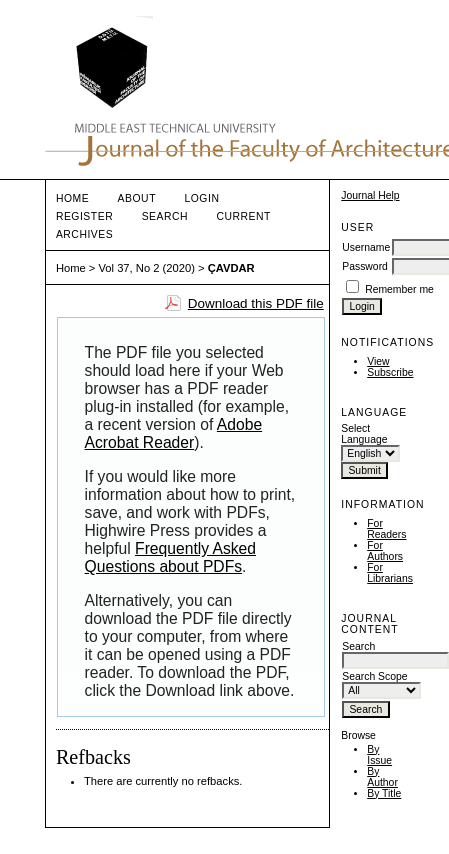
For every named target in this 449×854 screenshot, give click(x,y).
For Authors (385, 551)
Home (72, 198)
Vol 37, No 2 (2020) (146, 268)
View (378, 361)
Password (365, 266)
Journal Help (370, 195)
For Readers (386, 529)
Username (366, 247)
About (137, 198)
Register (84, 216)
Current (244, 216)
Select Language (364, 434)
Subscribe (390, 372)
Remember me (399, 289)
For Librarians (390, 573)
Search (165, 216)
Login (201, 198)
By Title (384, 793)
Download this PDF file (256, 303)
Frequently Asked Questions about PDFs (170, 557)
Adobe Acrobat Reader (174, 433)
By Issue (379, 755)
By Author (382, 777)
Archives (84, 234)
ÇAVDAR (231, 268)
